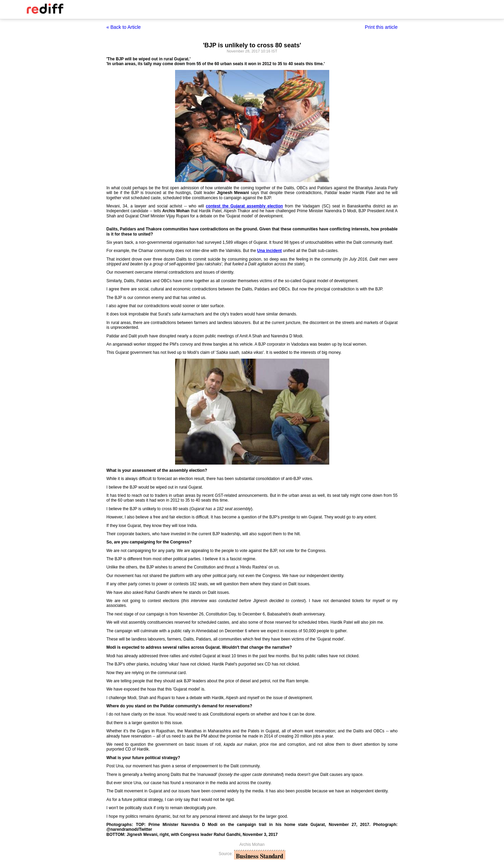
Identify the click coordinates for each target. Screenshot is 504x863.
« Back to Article (124, 27)
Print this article (381, 27)
